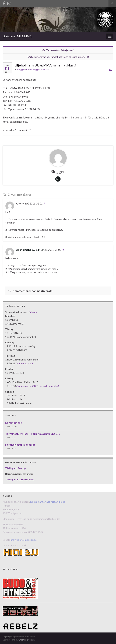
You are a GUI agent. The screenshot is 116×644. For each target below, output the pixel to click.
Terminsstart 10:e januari (60, 50)
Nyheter (45, 70)
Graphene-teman (27, 640)
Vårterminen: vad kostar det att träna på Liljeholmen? (56, 57)
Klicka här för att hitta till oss (48, 502)
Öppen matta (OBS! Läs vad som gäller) (38, 386)
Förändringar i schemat (20, 445)
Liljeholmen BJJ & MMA (17, 36)
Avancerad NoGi (25, 363)
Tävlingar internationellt (20, 479)
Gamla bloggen (33, 70)
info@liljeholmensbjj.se (23, 540)
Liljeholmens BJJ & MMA (30, 250)
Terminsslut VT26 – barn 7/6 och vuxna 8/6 (33, 434)
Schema (33, 312)
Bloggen (21, 70)
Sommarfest (13, 423)
